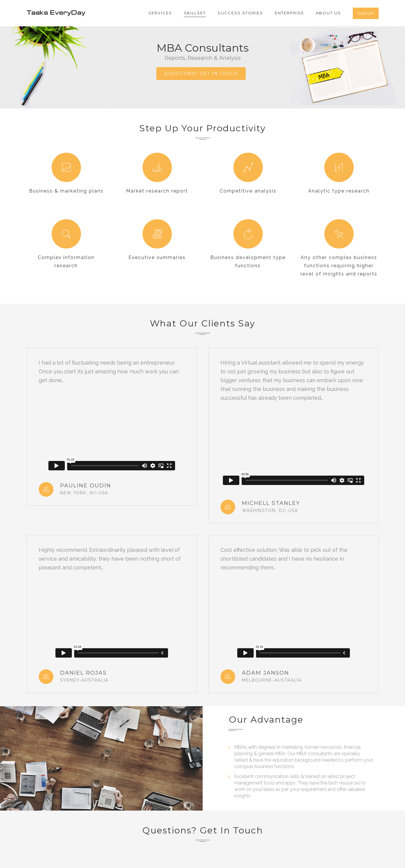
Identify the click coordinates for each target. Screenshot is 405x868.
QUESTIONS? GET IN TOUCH (201, 74)
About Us (328, 13)
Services (160, 13)
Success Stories (240, 13)
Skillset (195, 13)
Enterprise (289, 13)
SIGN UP (366, 13)
